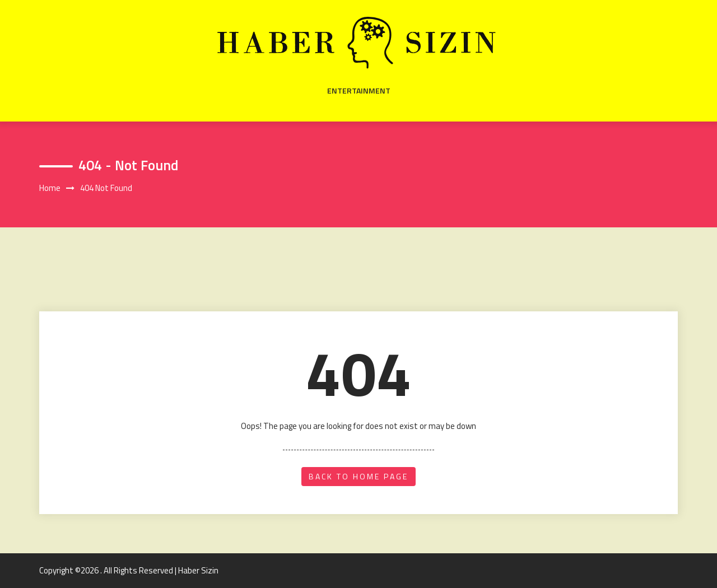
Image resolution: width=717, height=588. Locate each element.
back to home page (358, 476)
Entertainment (359, 91)
